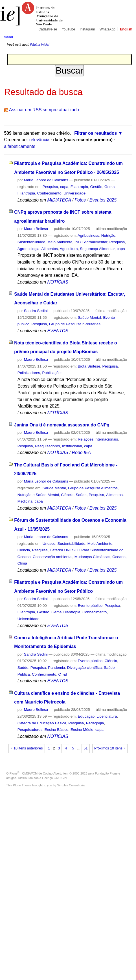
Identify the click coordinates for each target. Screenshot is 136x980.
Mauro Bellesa (36, 229)
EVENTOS (58, 331)
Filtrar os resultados (96, 133)
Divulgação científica (85, 668)
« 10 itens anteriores (27, 748)
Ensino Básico (57, 730)
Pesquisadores (47, 446)
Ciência (67, 495)
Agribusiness (88, 235)
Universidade (74, 193)
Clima (22, 563)
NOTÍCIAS (58, 282)
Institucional (72, 446)
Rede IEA (81, 453)
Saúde (81, 495)
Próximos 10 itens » (110, 748)
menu (8, 37)
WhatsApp (108, 29)
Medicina (25, 501)
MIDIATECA (59, 200)
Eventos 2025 (103, 200)
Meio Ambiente (60, 242)
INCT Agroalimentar (91, 242)
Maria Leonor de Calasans (46, 180)
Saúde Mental (89, 318)
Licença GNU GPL (55, 778)
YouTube (69, 29)
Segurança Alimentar (97, 249)
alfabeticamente (20, 146)
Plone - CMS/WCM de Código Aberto (36, 773)
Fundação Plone (106, 773)
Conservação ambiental (52, 557)
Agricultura (69, 249)
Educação (86, 716)
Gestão (96, 187)
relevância (40, 140)
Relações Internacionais (98, 439)
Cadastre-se (48, 29)
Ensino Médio (82, 730)
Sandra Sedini (36, 311)
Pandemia (56, 668)
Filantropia (79, 187)
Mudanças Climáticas (92, 557)
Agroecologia (28, 249)
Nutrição (108, 235)
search (127, 37)
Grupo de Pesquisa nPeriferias (75, 324)
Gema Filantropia (66, 612)
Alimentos (50, 249)
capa (64, 187)
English (126, 29)
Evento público (90, 606)
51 (85, 748)
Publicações (52, 373)
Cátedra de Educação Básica (42, 723)
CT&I (63, 674)
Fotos (80, 200)
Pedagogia (95, 723)
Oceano (119, 557)
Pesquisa (50, 187)
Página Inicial (40, 45)
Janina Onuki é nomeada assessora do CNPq (62, 425)
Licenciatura (107, 716)
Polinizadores (29, 373)
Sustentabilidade (31, 242)
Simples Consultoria (71, 785)
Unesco (49, 544)
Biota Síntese (89, 366)
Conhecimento (49, 193)
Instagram (87, 29)
